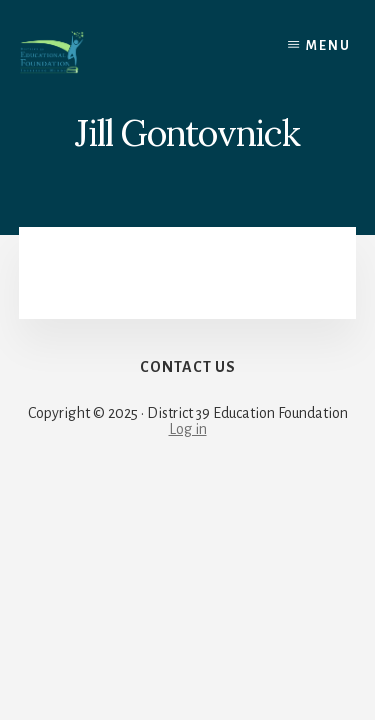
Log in (188, 429)
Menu (328, 46)
